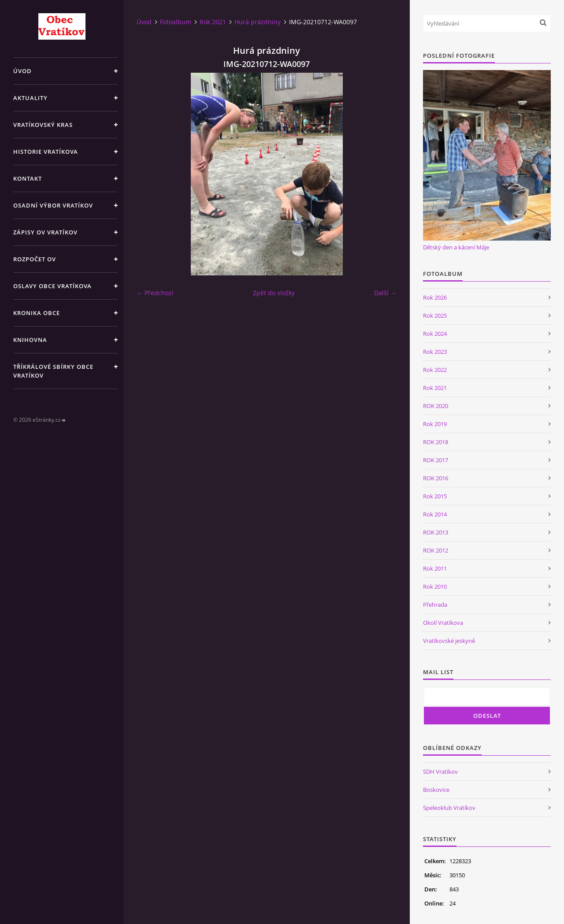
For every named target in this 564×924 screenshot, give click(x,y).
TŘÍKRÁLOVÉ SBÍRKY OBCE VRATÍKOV (53, 371)
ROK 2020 (436, 406)
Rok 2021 (213, 22)
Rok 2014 (435, 514)
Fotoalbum (176, 22)
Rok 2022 (435, 370)
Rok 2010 (435, 586)
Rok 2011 (435, 568)
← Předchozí (155, 293)
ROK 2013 (436, 532)
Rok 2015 (435, 496)
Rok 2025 (435, 315)
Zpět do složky (274, 293)
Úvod (22, 71)
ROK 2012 (436, 550)
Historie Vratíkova (46, 152)
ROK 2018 (436, 442)
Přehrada (435, 605)
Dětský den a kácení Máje (456, 247)
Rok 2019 (435, 424)
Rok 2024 (435, 334)
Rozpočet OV (35, 259)
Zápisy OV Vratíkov (45, 232)
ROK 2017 (436, 460)
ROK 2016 (436, 478)
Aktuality (30, 98)
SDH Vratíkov (440, 772)
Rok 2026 (435, 297)
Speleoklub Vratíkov (449, 808)
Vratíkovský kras (43, 125)
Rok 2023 (435, 352)
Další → (385, 293)
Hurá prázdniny (258, 22)
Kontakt (28, 178)
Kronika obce (37, 313)
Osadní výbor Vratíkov (53, 205)
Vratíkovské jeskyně (449, 641)
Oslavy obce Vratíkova (52, 286)
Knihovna (30, 340)
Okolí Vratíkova (443, 623)
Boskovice (436, 790)
